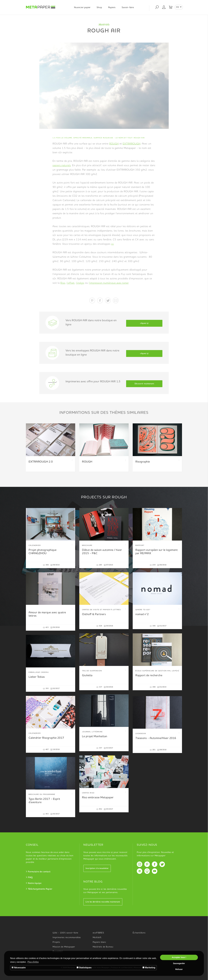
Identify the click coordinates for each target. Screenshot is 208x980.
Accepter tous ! (179, 957)
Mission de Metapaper (64, 947)
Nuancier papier (82, 8)
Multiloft (97, 938)
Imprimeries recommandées (67, 938)
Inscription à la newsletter (97, 868)
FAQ (30, 878)
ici (112, 244)
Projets (56, 942)
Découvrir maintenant (144, 384)
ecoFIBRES (98, 933)
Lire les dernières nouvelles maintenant (103, 902)
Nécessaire (19, 968)
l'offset (71, 283)
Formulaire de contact (39, 872)
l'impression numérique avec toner (109, 283)
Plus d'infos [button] (33, 962)
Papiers (112, 8)
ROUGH (114, 144)
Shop (99, 8)
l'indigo (80, 283)
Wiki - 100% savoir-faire (65, 933)
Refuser (179, 969)
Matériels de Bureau (103, 947)
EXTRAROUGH (132, 144)
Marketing (149, 968)
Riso (63, 283)
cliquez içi (144, 323)
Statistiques (84, 968)
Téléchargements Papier (40, 889)
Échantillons (139, 933)
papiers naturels (62, 165)
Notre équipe (35, 883)
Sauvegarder (179, 963)
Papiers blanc (99, 942)
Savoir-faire (128, 8)
